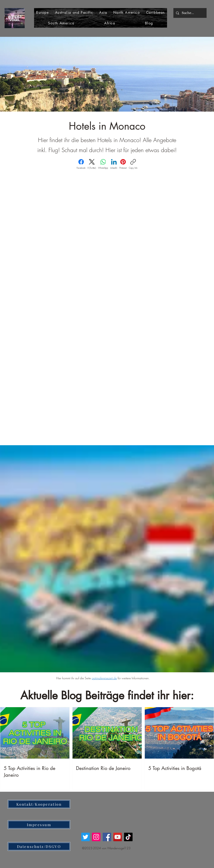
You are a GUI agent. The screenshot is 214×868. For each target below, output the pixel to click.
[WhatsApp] (103, 164)
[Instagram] (96, 837)
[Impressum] (39, 825)
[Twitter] (85, 837)
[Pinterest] (123, 164)
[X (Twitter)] (92, 164)
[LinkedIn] (114, 164)
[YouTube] (118, 837)
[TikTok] (128, 837)
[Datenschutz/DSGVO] (39, 846)
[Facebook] (81, 164)
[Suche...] (190, 13)
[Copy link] (133, 164)
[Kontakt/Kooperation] (39, 804)
